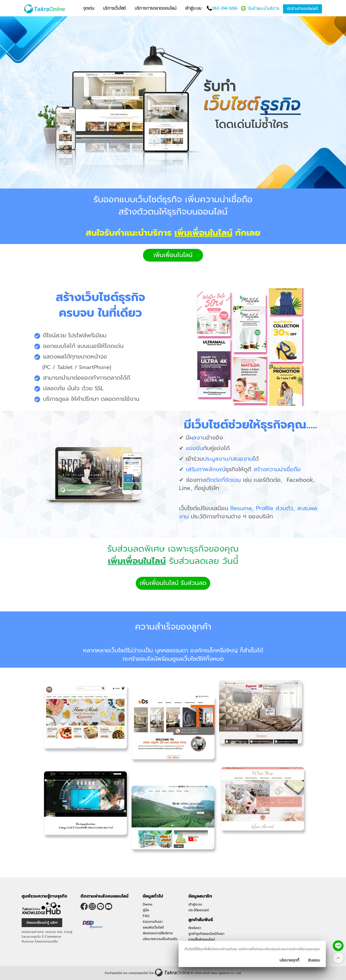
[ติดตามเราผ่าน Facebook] (84, 906)
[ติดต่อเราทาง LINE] (338, 946)
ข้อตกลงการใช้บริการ (158, 933)
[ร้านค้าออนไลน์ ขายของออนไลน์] (172, 972)
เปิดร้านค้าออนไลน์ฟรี (303, 9)
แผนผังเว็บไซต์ (153, 927)
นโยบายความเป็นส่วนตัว (160, 939)
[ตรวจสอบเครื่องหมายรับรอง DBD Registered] (93, 925)
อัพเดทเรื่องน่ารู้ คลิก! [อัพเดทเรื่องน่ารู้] (42, 923)
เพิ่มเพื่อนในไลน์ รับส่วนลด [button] (173, 583)
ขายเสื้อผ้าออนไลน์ (202, 939)
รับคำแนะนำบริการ (264, 8)
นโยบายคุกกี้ (289, 960)
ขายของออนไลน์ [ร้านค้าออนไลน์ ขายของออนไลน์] (138, 973)
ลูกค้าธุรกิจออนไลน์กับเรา (206, 934)
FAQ (146, 916)
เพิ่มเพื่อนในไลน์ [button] (173, 255)
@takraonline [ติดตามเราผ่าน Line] (100, 906)
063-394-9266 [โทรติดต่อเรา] (225, 8)
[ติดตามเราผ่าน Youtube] (109, 906)
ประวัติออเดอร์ (199, 910)
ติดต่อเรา (195, 928)
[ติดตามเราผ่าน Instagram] (92, 906)
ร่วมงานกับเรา (153, 922)
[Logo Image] (46, 9)
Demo (148, 904)
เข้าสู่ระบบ (195, 904)
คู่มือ (146, 910)
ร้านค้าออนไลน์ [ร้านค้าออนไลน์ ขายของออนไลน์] (114, 973)
